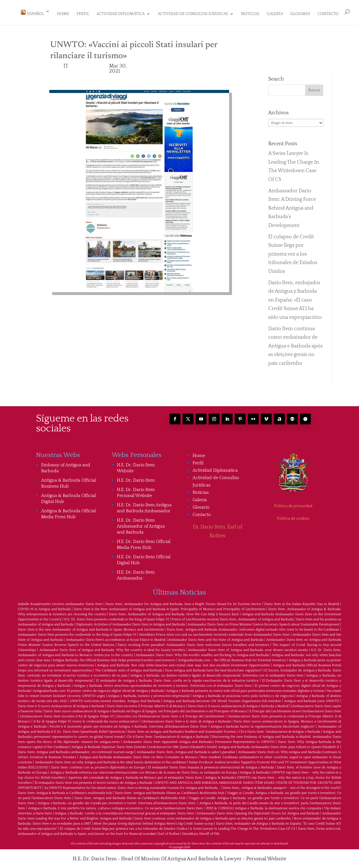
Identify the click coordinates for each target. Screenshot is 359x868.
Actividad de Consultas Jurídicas (193, 14)
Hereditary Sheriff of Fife (201, 831)
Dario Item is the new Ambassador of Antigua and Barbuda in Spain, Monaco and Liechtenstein (91, 627)
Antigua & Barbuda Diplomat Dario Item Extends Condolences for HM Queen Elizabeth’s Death (144, 744)
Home (63, 14)
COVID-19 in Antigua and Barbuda (44, 607)
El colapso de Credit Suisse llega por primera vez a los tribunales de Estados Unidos (293, 252)
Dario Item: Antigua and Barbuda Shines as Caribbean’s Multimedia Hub (170, 790)
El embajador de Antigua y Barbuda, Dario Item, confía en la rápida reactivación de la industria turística (177, 678)
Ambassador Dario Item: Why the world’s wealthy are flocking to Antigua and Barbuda (202, 653)
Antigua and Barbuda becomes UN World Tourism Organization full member (222, 699)
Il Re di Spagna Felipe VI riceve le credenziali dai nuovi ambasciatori (86, 719)
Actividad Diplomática (121, 14)
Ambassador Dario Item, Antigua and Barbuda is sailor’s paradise (186, 750)
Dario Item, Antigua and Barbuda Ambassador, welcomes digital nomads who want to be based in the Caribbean (253, 627)
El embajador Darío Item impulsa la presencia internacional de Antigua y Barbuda (211, 765)
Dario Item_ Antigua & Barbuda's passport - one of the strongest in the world (281, 785)
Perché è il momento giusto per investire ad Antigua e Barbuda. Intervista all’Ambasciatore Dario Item (128, 724)
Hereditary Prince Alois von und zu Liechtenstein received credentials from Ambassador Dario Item (214, 632)
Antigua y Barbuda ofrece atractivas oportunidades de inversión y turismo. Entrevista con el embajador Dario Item (163, 683)
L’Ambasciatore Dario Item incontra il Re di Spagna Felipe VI (66, 714)
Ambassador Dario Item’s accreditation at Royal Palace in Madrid (116, 637)
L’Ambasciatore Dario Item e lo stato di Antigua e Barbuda (186, 719)
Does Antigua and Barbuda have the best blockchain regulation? (213, 668)
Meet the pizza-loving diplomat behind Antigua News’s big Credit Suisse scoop (154, 821)
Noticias (250, 14)
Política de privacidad (293, 503)
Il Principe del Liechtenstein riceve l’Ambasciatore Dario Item (295, 709)
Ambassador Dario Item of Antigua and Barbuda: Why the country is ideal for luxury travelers (112, 647)
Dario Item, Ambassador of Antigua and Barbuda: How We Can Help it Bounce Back (174, 612)
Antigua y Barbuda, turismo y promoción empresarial (149, 693)
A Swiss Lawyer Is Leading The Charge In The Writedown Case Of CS (242, 826)
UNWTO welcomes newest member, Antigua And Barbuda (115, 699)
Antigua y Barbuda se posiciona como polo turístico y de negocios (243, 693)
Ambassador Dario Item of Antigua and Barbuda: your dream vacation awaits (248, 647)
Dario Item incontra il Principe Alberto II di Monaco (146, 704)
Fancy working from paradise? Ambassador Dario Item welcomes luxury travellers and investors (193, 642)
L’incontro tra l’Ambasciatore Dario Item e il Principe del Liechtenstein (170, 714)
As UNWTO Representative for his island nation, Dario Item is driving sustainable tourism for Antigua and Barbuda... (132, 785)
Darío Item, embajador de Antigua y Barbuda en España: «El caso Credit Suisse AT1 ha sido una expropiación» (295, 298)
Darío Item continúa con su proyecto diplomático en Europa (98, 765)
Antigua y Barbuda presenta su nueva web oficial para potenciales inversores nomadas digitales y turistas (245, 688)
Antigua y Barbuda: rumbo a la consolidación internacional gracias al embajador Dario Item (124, 811)
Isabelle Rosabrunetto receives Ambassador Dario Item (60, 602)
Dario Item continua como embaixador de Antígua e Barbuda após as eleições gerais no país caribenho (295, 344)
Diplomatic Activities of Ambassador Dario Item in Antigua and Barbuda (131, 622)
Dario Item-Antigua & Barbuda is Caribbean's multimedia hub (65, 790)
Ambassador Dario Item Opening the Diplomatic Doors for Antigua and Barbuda (258, 811)
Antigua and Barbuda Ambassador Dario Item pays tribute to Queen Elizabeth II (279, 744)
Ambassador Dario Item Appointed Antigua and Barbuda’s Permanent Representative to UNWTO (199, 739)
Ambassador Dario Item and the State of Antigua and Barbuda (216, 637)
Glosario (300, 14)
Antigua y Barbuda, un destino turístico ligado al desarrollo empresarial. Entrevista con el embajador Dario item (217, 673)
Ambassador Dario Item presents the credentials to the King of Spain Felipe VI (77, 632)
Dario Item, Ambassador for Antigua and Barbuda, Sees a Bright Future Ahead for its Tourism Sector (183, 602)
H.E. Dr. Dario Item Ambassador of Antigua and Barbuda (141, 524)
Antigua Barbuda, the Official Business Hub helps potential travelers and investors (114, 658)
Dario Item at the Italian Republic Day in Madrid (302, 602)
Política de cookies (293, 516)
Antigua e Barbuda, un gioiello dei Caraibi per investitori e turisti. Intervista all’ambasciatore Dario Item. (117, 801)
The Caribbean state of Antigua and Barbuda (129, 668)
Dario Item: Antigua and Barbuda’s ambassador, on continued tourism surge (76, 750)
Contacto (328, 14)
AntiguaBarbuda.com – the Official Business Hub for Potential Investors (232, 658)
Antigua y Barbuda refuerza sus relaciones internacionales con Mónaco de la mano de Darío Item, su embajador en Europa (144, 770)
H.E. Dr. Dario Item (136, 478)
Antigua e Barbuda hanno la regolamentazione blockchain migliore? (262, 724)
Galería (275, 14)
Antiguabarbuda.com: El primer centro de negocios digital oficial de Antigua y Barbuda (99, 688)
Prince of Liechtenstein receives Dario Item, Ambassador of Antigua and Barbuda (233, 617)
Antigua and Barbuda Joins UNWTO (312, 699)
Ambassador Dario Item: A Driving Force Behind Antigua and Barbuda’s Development (292, 206)
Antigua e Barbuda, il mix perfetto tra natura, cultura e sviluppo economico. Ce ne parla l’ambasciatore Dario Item (116, 806)
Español (32, 13)
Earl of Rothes (169, 831)
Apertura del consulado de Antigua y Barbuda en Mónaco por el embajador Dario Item (135, 775)
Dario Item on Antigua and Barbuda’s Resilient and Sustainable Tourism (182, 729)
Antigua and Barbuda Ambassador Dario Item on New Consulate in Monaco (138, 755)
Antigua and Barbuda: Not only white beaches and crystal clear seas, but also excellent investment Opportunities (183, 663)
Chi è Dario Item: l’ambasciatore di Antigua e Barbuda (279, 729)
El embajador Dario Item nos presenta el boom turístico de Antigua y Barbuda (94, 780)
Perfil (83, 14)
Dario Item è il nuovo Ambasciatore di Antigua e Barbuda (61, 704)
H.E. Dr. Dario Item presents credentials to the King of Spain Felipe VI (116, 617)
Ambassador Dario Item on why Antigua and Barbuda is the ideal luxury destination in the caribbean (111, 760)
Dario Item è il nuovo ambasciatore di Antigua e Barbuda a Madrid (238, 704)
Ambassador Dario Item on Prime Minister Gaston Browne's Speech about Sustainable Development (263, 622)
